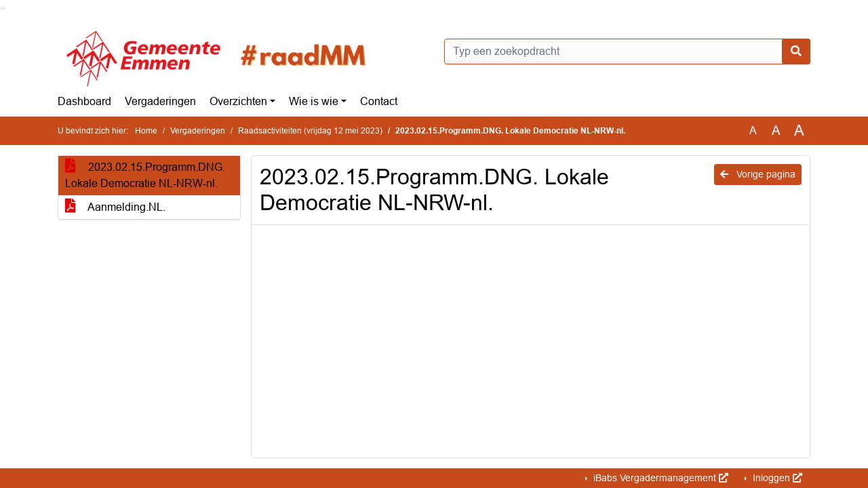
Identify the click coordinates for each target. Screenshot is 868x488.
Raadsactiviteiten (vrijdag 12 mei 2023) (310, 131)
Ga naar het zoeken (2, 8)
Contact (379, 101)
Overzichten (238, 101)
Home (146, 131)
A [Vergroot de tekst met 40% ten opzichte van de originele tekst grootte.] (799, 131)
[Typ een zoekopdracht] (627, 52)
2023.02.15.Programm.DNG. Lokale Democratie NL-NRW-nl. (145, 175)
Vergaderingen (160, 101)
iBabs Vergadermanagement (659, 478)
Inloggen (776, 478)
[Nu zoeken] (796, 52)
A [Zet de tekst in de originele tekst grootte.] (753, 130)
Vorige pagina (758, 174)
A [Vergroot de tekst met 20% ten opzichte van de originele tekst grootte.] (776, 130)
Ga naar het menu (4, 8)
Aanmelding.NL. (115, 207)
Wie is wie (314, 101)
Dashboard (84, 101)
